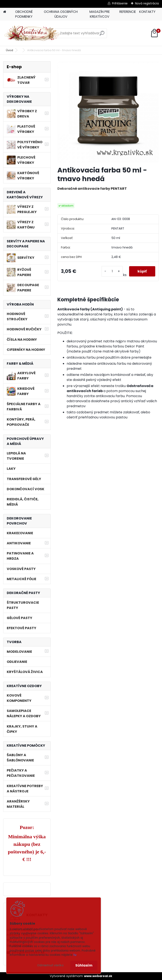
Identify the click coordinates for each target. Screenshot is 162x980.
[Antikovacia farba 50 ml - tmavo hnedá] (108, 112)
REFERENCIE (128, 12)
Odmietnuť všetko (50, 965)
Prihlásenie (120, 3)
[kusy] (112, 271)
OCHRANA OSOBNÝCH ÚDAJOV (61, 14)
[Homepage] (5, 12)
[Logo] (32, 33)
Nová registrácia (147, 3)
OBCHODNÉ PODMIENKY (24, 14)
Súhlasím (84, 965)
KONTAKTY (147, 12)
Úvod (9, 50)
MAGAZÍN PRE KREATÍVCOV (100, 14)
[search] (102, 35)
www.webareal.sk (98, 976)
